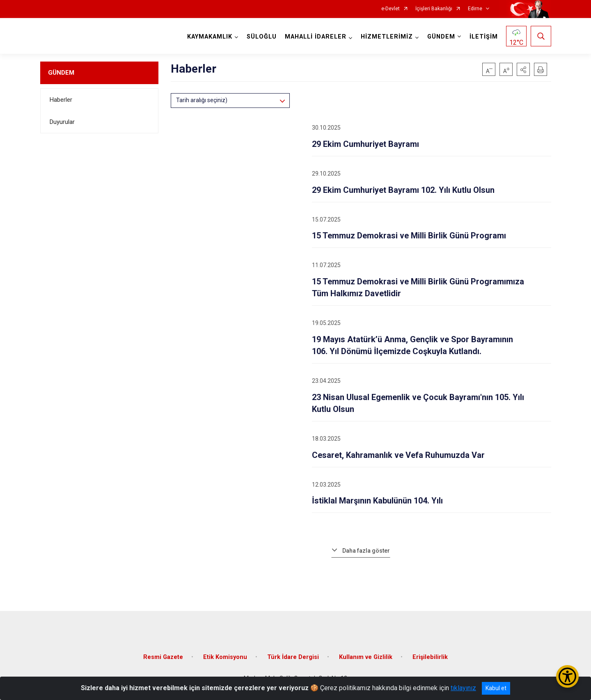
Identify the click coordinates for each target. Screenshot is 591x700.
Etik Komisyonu (225, 657)
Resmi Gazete (163, 657)
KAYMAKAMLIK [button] (210, 37)
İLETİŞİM (484, 37)
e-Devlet (391, 9)
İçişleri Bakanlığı (434, 9)
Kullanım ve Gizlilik (366, 657)
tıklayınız (463, 688)
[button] (523, 69)
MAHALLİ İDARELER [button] (316, 37)
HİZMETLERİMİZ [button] (387, 37)
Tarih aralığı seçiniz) (202, 100)
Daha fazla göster (366, 551)
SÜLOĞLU (262, 37)
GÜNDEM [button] (441, 37)
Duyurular (62, 122)
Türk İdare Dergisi (293, 657)
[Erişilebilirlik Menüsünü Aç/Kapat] (567, 676)
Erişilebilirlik (430, 657)
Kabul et (496, 688)
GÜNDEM (61, 73)
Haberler (61, 100)
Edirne (475, 9)
